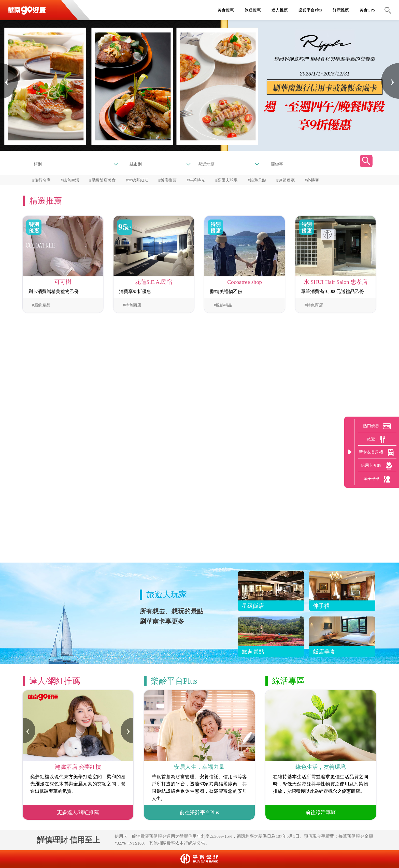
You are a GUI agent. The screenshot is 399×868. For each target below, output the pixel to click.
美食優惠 (226, 10)
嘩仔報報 (377, 479)
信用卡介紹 (377, 466)
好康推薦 (341, 10)
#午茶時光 (196, 180)
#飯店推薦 (167, 180)
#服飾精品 (41, 306)
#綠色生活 (70, 180)
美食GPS (367, 10)
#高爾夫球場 (226, 180)
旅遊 (377, 439)
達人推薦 (280, 10)
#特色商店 (132, 306)
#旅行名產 (41, 180)
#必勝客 (312, 180)
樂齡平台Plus (310, 10)
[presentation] (9, 81)
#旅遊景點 (257, 180)
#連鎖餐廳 (286, 180)
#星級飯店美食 (103, 180)
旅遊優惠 (253, 10)
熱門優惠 (377, 426)
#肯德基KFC (137, 180)
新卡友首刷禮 (377, 453)
